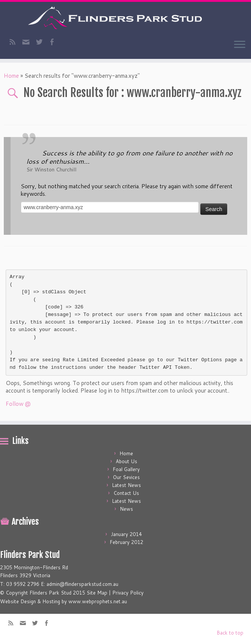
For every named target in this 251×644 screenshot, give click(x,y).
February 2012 (126, 542)
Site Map (97, 593)
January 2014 (126, 534)
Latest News (126, 485)
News (126, 509)
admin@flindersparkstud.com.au (82, 584)
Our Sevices (126, 477)
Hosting (51, 601)
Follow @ (18, 404)
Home (11, 76)
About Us (126, 461)
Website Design (18, 601)
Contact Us (126, 493)
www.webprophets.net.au (98, 601)
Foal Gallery (126, 469)
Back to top (230, 633)
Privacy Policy (128, 593)
